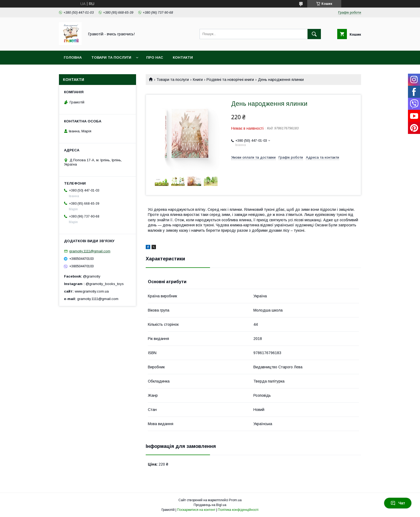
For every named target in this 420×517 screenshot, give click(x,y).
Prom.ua (235, 500)
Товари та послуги (111, 57)
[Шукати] (314, 34)
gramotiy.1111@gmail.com (90, 251)
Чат (398, 503)
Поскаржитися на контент (196, 510)
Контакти (183, 57)
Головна (73, 57)
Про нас (155, 57)
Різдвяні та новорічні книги (230, 80)
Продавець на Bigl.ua (210, 505)
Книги (198, 80)
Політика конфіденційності (238, 510)
